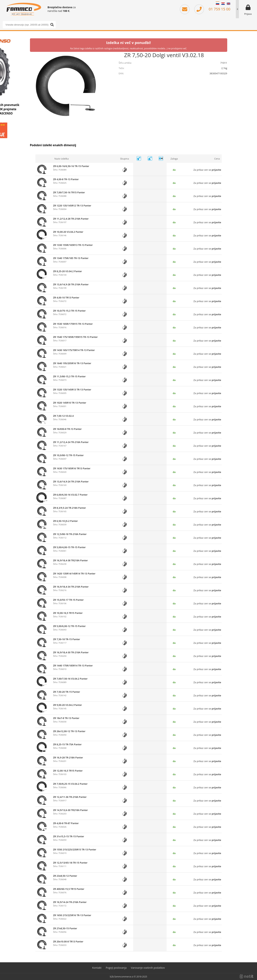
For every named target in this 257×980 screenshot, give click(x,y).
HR (223, 4)
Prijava (248, 14)
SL (218, 4)
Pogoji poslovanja (116, 968)
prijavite (216, 170)
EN (229, 4)
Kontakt (97, 968)
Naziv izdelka (62, 159)
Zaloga (174, 159)
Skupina (125, 159)
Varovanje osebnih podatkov (148, 968)
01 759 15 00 (212, 9)
